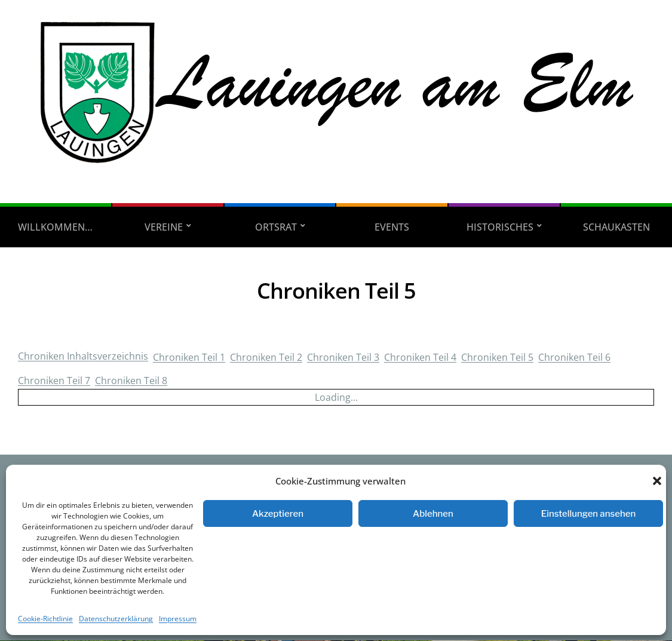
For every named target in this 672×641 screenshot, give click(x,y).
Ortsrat (276, 227)
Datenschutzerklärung (116, 619)
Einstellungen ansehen (589, 514)
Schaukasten (616, 227)
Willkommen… (55, 227)
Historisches (500, 227)
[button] (657, 481)
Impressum (178, 619)
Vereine (164, 227)
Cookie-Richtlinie (45, 619)
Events (392, 227)
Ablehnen (433, 514)
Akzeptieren (278, 514)
